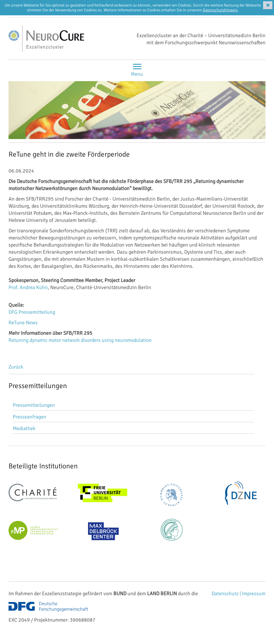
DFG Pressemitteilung (32, 312)
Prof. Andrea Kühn (28, 287)
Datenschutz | (227, 594)
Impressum (254, 594)
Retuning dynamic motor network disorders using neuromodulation (80, 340)
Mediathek (24, 428)
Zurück (16, 367)
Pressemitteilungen (34, 405)
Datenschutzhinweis (220, 10)
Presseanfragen (30, 417)
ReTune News (23, 323)
